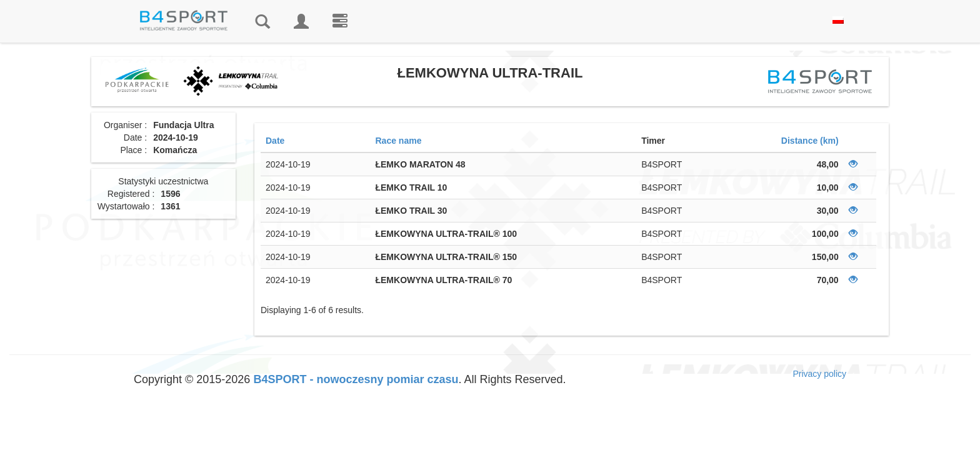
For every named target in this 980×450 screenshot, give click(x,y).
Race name (398, 141)
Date (275, 141)
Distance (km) (810, 141)
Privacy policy (819, 374)
